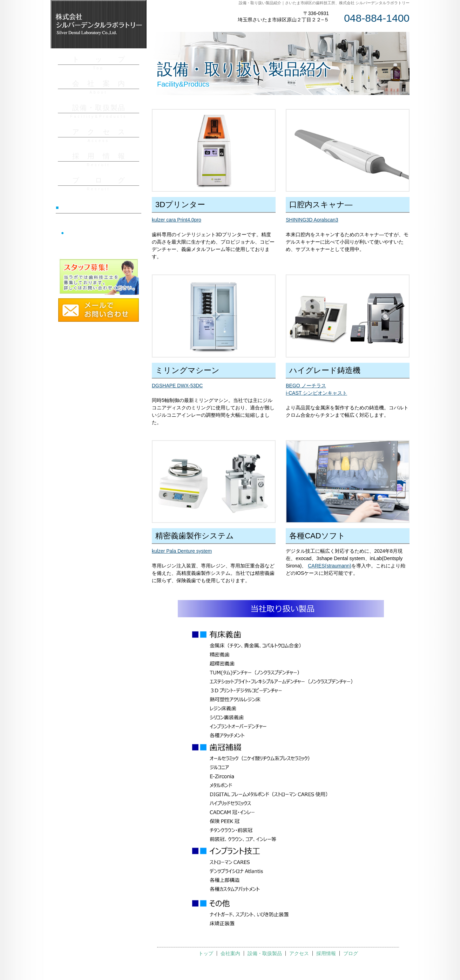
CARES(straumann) (330, 566)
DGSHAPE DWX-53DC (177, 386)
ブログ (351, 953)
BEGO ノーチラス (306, 386)
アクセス (299, 953)
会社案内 (230, 953)
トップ (206, 953)
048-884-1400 (377, 18)
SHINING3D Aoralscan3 (312, 220)
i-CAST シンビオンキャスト (316, 393)
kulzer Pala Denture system (182, 551)
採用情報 (326, 953)
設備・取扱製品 (265, 953)
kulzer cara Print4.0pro (177, 220)
